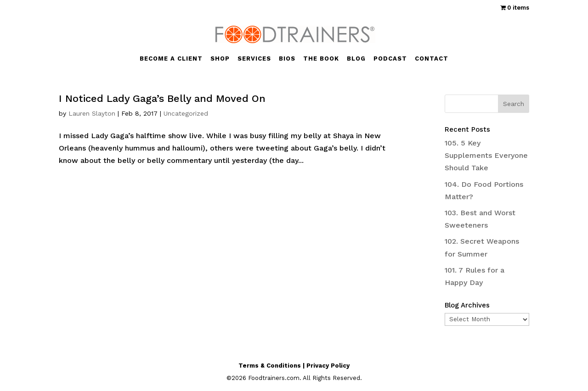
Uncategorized (186, 113)
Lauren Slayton (92, 113)
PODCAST (390, 59)
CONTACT (432, 59)
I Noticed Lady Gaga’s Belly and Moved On (162, 98)
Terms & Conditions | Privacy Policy (294, 366)
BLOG (356, 59)
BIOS (287, 59)
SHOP (220, 59)
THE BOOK (321, 59)
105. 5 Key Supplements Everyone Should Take (486, 155)
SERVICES (254, 59)
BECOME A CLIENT (171, 59)
